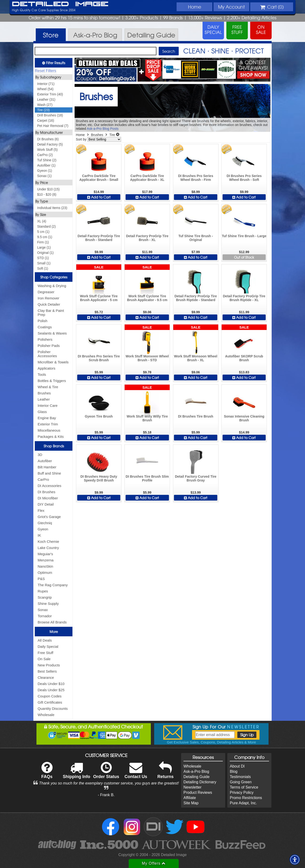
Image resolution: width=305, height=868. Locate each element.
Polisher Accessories (47, 354)
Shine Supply (48, 604)
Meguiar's (45, 554)
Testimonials (240, 777)
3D (40, 455)
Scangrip (45, 597)
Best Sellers (47, 671)
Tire (112, 135)
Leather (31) (46, 99)
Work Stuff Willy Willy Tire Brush (147, 418)
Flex (41, 510)
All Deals (45, 640)
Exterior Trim (48, 424)
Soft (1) (43, 268)
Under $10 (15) (48, 189)
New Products (49, 665)
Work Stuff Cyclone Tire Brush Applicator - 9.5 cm (147, 298)
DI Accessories (49, 486)
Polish (43, 321)
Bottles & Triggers (52, 381)
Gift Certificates (50, 702)
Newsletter (193, 787)
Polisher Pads (49, 346)
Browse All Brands (52, 622)
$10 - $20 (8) (47, 194)
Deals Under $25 (51, 690)
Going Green (241, 782)
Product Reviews (198, 792)
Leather (44, 399)
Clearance (46, 677)
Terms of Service (244, 787)
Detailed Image (60, 4)
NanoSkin (45, 566)
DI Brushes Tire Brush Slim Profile (147, 478)
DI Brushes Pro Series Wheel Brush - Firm (196, 178)
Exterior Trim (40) (50, 94)
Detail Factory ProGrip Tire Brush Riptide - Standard (196, 298)
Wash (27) (45, 105)
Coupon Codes (50, 696)
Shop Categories (54, 277)
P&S (41, 579)
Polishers (45, 339)
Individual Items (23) (52, 208)
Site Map (191, 803)
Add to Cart (99, 197)
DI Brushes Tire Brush (196, 416)
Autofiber (45, 461)
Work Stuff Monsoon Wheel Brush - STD (147, 358)
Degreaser (46, 292)
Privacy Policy (242, 792)
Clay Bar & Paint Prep (51, 313)
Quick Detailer (49, 304)
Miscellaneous (49, 430)
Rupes (43, 591)
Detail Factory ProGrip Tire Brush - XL (147, 238)
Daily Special (48, 646)
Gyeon (43, 529)
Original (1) (45, 253)
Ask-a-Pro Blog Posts (103, 129)
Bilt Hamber (47, 467)
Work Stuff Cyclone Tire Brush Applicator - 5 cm (99, 298)
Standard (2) (46, 226)
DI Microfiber (48, 498)
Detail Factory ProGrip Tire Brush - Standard (99, 238)
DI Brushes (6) (48, 139)
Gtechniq (45, 523)
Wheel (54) (45, 89)
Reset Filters (46, 71)
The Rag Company (53, 585)
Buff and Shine (49, 473)
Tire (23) (43, 110)
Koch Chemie (48, 541)
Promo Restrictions (246, 798)
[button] (295, 860)
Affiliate (190, 798)
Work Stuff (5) (47, 150)
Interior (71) (46, 84)
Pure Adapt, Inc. (243, 803)
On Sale (44, 659)
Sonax (43, 610)
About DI (237, 766)
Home (195, 7)
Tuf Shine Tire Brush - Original (196, 238)
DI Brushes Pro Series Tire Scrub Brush (99, 358)
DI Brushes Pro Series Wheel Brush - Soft (244, 178)
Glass (42, 412)
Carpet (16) (46, 120)
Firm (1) (43, 242)
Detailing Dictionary (200, 782)
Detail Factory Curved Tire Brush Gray (196, 478)
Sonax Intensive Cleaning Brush (244, 418)
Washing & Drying (52, 286)
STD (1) (43, 258)
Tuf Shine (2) (47, 160)
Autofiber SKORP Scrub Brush (244, 358)
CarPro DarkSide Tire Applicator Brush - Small (99, 178)
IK (39, 535)
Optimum (45, 573)
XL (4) (42, 221)
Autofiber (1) (46, 165)
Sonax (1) (44, 176)
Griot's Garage (49, 517)
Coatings (45, 327)
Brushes (44, 393)
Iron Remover (48, 298)
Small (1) (44, 263)
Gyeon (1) (45, 171)
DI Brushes (46, 492)
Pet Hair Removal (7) (53, 126)
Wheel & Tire (48, 387)
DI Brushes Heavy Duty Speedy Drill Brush (99, 478)
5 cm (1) (43, 232)
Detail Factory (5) (50, 144)
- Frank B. (106, 795)
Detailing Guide (196, 777)
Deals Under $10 (51, 684)
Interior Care (48, 405)
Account (231, 7)
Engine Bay (47, 418)
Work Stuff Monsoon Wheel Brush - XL (196, 358)
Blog (234, 771)
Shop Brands (54, 446)
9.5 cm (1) (45, 237)
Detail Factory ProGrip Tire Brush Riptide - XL (244, 298)
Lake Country (48, 548)
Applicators (46, 368)
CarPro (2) (45, 155)
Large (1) (44, 247)
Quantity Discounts (53, 709)
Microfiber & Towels (53, 362)
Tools (42, 374)
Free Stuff (46, 653)
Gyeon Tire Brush (99, 416)
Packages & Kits (51, 437)
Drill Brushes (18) (50, 115)
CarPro (43, 479)
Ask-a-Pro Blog (196, 771)
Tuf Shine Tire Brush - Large (244, 236)
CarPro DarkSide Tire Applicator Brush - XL (147, 178)
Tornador (45, 616)
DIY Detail (46, 504)
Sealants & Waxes (52, 333)
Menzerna (46, 560)
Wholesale (46, 715)
